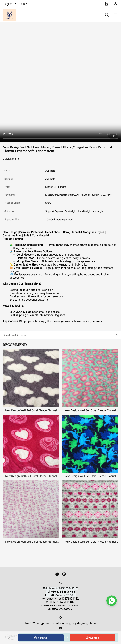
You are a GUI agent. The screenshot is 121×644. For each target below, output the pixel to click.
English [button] (10, 4)
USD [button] (24, 4)
